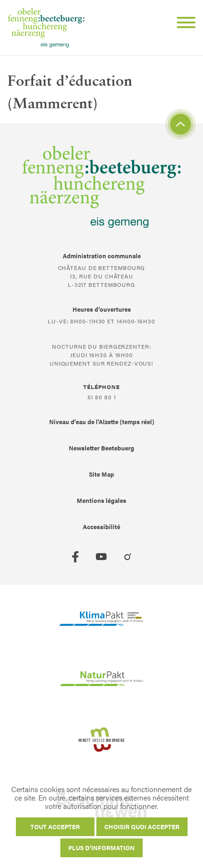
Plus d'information (101, 848)
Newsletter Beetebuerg (101, 448)
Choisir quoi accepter (142, 827)
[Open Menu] (182, 24)
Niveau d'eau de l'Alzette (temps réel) (102, 422)
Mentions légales (101, 500)
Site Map (101, 474)
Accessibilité (101, 527)
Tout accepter (55, 827)
